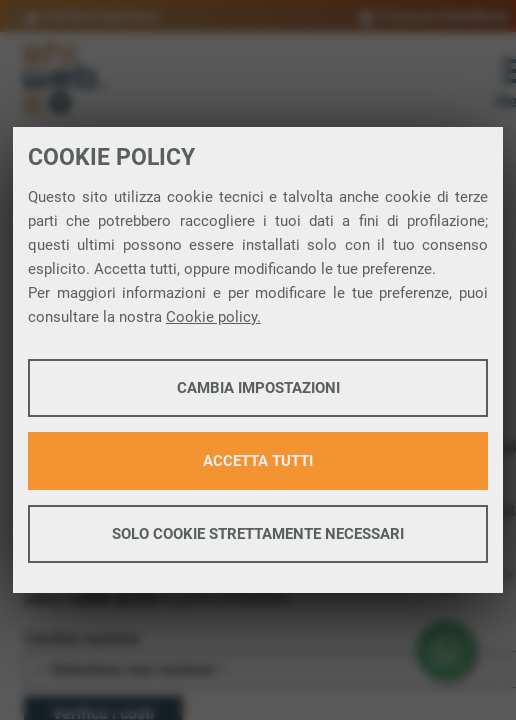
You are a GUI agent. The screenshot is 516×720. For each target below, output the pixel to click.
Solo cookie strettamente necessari (258, 534)
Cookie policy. (213, 317)
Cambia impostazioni (258, 388)
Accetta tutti (258, 461)
